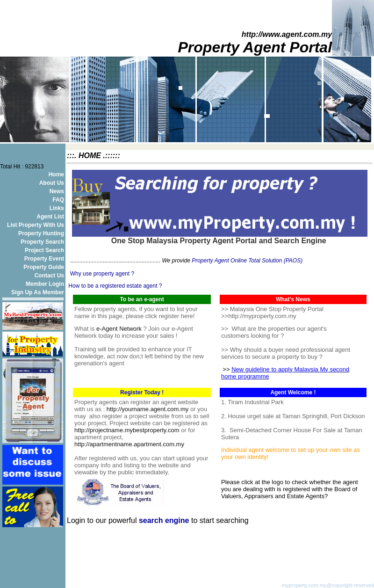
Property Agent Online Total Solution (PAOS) (247, 261)
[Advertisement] (176, 539)
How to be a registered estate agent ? (116, 286)
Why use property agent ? (102, 274)
